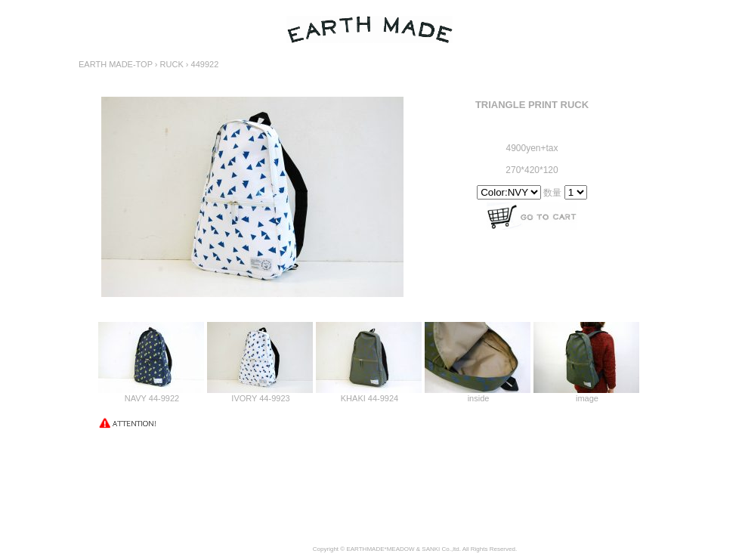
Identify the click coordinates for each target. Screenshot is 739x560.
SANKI (431, 549)
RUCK (172, 64)
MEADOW (401, 549)
